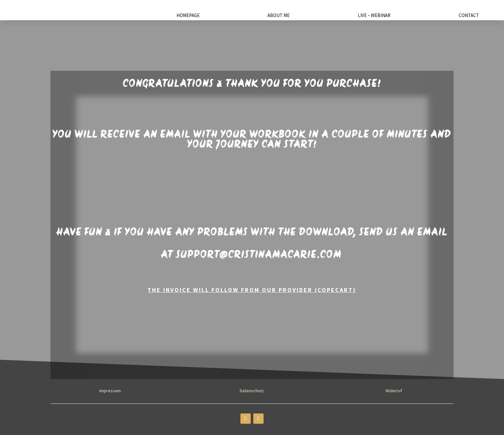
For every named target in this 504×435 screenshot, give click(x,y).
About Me (279, 16)
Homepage (188, 16)
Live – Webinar (374, 16)
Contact (469, 16)
